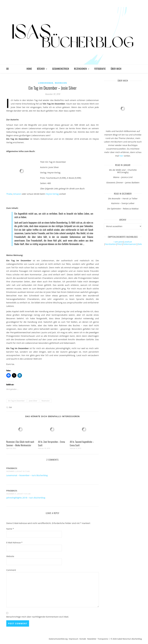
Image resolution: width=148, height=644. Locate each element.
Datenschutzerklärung (58, 639)
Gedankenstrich (61, 69)
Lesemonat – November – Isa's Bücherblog (27, 475)
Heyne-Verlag (52, 194)
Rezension (61, 83)
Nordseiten (111, 244)
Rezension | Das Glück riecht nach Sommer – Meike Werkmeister (20, 444)
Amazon (17, 194)
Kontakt (83, 639)
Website (10, 556)
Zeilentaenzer (130, 244)
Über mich (116, 69)
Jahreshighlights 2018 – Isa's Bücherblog (26, 498)
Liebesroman (46, 83)
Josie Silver (33, 401)
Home (29, 69)
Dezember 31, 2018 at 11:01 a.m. (19, 494)
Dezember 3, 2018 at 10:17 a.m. (18, 471)
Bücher (41, 69)
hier (121, 156)
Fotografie (100, 69)
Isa (10, 407)
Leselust (128, 242)
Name (10, 529)
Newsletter (92, 639)
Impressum (74, 639)
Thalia (9, 194)
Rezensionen (80, 69)
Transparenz (103, 639)
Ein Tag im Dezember (16, 401)
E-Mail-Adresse (14, 542)
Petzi (119, 244)
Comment (11, 570)
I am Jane (118, 242)
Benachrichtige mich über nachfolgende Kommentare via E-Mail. (38, 617)
